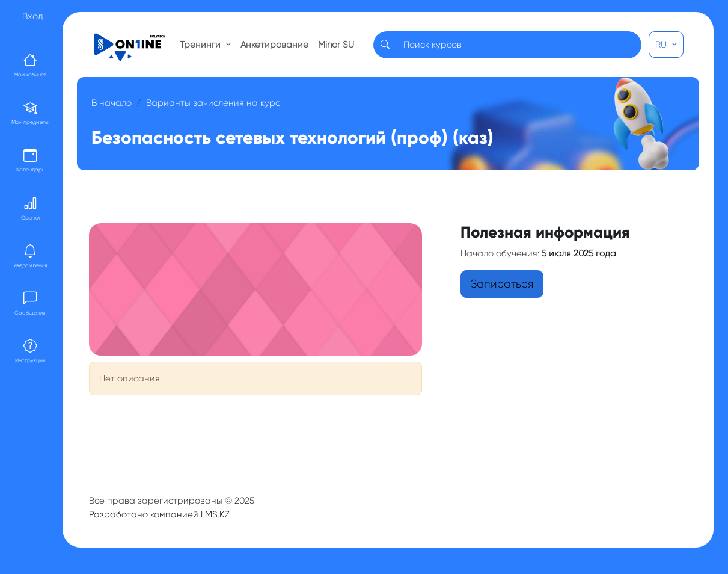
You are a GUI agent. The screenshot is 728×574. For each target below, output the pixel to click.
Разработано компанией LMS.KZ (159, 514)
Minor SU (336, 45)
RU (662, 45)
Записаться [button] (502, 284)
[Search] (519, 45)
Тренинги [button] (201, 45)
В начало (112, 103)
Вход (33, 16)
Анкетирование (274, 45)
